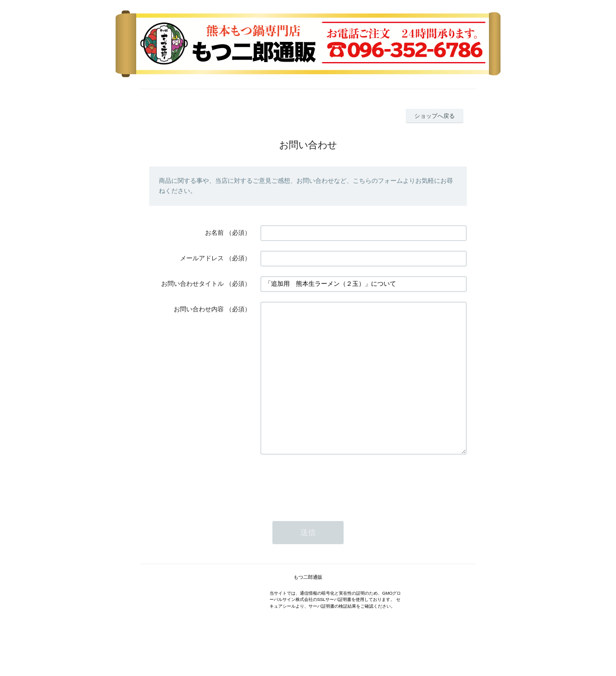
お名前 (214, 233)
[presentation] (334, 512)
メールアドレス (202, 258)
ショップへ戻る (435, 116)
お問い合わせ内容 (199, 309)
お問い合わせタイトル (192, 284)
